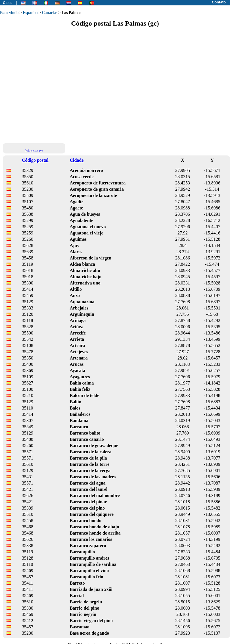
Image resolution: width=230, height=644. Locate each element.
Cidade (77, 160)
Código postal (35, 160)
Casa (7, 3)
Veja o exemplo (34, 150)
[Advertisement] (53, 85)
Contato (219, 2)
